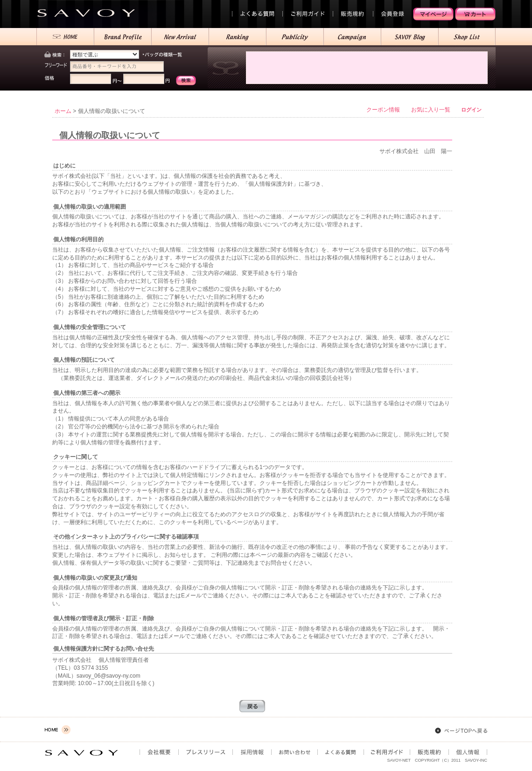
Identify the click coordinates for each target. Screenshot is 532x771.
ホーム (63, 111)
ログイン (471, 110)
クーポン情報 (383, 110)
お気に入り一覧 (431, 110)
